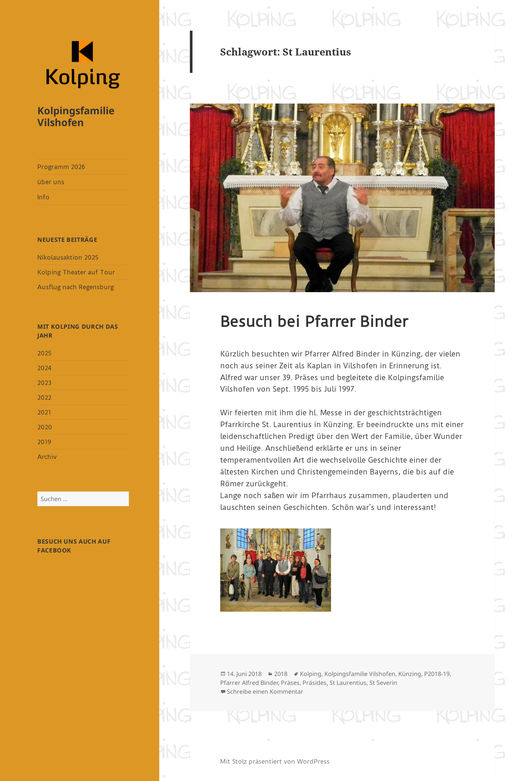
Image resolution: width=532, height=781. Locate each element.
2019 (44, 442)
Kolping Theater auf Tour (76, 272)
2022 (44, 398)
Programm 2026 (61, 167)
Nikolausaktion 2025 (68, 257)
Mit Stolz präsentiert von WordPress (275, 761)
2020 (45, 427)
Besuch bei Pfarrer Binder (314, 322)
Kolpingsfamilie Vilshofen (76, 116)
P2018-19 (437, 674)
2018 (281, 674)
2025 (44, 353)
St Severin (383, 683)
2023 (44, 383)
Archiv (47, 457)
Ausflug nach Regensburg (76, 287)
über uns (51, 182)
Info (43, 197)
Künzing (410, 674)
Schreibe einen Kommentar (265, 692)
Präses (290, 683)
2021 (44, 412)
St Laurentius (348, 683)
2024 (44, 368)
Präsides (315, 683)
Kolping (311, 674)
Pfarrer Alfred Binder (249, 683)
